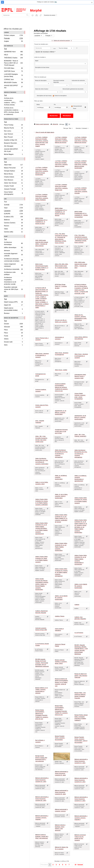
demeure (13, 251)
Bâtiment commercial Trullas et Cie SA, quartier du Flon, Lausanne (80, 838)
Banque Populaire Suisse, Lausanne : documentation (60, 738)
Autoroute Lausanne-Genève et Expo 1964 (41, 629)
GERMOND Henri (13, 52)
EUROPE (13, 214)
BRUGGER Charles (13, 83)
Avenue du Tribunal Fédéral (60, 645)
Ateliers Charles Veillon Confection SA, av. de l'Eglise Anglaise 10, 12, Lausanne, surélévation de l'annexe (61, 518)
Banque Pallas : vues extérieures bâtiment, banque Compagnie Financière (80, 695)
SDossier (13, 327)
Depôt (6, 296)
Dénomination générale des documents (73, 89)
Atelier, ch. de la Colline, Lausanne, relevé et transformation (61, 496)
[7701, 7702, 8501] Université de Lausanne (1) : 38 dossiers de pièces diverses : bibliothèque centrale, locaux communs (61, 238)
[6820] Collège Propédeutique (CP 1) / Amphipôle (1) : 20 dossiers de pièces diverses (61, 212)
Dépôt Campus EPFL (13, 302)
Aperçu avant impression (42, 124)
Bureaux (13, 313)
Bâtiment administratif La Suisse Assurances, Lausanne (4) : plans (81, 780)
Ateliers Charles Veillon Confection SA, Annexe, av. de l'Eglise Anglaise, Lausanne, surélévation (42, 502)
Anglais (13, 41)
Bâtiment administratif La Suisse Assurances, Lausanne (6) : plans (42, 799)
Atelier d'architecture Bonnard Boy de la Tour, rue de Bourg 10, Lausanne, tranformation (42, 461)
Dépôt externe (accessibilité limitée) (13, 309)
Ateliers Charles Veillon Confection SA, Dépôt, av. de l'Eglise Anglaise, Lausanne (42, 559)
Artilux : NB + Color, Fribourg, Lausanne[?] (80, 435)
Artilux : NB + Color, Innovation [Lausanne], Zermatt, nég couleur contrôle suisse (41, 439)
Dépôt (37, 61)
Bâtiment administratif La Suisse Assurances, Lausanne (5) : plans (61, 792)
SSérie (13, 339)
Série (13, 345)
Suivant (80, 865)
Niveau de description (11, 318)
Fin (55, 105)
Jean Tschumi (13, 134)
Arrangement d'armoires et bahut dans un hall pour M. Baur (61, 431)
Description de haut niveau (42, 67)
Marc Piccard (13, 137)
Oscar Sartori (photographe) (13, 193)
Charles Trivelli (13, 186)
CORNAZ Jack (13, 80)
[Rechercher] (14, 15)
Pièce (13, 330)
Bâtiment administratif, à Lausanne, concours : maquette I (42, 818)
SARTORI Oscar (13, 71)
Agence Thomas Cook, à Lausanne (42, 339)
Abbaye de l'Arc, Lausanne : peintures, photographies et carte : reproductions (81, 318)
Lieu (5, 199)
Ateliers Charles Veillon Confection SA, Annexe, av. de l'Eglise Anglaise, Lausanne (81, 500)
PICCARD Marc (13, 68)
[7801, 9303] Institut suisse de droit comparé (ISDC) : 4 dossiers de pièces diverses (42, 243)
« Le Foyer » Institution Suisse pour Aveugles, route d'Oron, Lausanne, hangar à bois (61, 187)
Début (38, 105)
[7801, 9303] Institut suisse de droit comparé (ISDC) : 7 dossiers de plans (81, 265)
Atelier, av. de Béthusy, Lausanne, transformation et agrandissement (81, 478)
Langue (6, 32)
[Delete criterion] (77, 48)
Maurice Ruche (13, 128)
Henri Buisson (13, 180)
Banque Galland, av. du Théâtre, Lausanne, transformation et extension (42, 690)
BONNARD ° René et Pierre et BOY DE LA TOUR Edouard (13, 63)
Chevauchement (78, 106)
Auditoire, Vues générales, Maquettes (80, 618)
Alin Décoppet (13, 146)
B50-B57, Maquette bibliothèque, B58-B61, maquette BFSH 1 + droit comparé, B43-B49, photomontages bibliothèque (81, 649)
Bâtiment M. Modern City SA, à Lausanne (61, 848)
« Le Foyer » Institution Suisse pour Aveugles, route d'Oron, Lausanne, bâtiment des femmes (61, 140)
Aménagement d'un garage (40, 375)
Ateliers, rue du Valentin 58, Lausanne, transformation (81, 586)
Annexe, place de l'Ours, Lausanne (42, 406)
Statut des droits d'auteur (42, 89)
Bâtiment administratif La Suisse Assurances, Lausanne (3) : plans (42, 780)
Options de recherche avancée (62, 40)
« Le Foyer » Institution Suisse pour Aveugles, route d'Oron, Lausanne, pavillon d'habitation (42, 197)
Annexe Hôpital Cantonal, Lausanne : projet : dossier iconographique (80, 396)
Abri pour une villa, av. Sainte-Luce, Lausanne (61, 321)
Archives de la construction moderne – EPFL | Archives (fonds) (13, 101)
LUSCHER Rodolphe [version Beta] (13, 75)
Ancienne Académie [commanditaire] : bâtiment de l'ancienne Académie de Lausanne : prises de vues (62, 387)
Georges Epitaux (13, 171)
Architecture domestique (13, 243)
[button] (37, 15)
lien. (56, 2)
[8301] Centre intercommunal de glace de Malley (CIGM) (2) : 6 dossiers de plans (42, 267)
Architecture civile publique (13, 273)
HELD (13, 55)
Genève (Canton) (13, 223)
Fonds (13, 336)
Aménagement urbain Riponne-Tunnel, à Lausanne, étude (80, 376)
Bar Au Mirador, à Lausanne (40, 741)
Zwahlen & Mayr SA (13, 140)
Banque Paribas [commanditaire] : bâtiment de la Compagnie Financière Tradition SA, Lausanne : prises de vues (42, 714)
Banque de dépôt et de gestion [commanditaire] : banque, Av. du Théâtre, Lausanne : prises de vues (62, 682)
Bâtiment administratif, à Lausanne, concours (61, 810)
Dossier (13, 324)
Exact (75, 108)
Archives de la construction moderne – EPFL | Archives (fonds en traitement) (13, 111)
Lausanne (13, 211)
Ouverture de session (50, 15)
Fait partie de (8, 46)
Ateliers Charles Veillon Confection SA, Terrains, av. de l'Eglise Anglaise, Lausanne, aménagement (61, 572)
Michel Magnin (13, 155)
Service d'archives (10, 92)
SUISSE (13, 205)
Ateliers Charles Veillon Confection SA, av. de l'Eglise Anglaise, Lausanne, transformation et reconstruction (81, 560)
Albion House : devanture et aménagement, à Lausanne (42, 355)
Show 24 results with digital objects (44, 132)
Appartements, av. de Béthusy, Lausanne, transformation (61, 412)
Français (13, 39)
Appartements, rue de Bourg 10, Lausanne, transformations (80, 417)
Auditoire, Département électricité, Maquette (41, 612)
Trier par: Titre (67, 128)
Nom (5, 159)
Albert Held (13, 165)
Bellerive (13, 220)
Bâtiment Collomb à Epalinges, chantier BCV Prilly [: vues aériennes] (42, 836)
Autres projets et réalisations (59, 630)
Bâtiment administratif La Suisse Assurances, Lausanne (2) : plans (61, 773)
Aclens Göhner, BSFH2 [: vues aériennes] (81, 338)
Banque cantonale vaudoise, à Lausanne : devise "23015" (61, 662)
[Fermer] (92, 3)
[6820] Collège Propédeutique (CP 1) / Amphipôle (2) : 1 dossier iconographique (81, 214)
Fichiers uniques (13, 36)
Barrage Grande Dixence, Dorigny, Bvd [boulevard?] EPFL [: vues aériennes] (41, 758)
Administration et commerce (59, 338)
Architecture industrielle (13, 270)
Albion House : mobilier (61, 370)
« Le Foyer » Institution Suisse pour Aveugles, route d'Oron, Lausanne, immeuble (81, 191)
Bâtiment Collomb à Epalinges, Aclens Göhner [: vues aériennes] (60, 828)
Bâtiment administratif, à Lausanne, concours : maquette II (81, 818)
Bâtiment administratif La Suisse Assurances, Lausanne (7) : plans (81, 799)
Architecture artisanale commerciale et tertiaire (13, 260)
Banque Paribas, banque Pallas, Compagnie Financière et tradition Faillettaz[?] (81, 718)
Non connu (13, 131)
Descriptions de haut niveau (44, 96)
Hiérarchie (54, 124)
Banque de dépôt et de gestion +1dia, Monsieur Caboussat (81, 676)
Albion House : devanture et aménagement (62, 354)
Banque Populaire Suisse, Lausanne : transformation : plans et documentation (81, 740)
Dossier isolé (13, 342)
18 (75, 865)
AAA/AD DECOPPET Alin (13, 87)
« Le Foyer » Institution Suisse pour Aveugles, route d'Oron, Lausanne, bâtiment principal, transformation (81, 164)
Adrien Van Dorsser (13, 183)
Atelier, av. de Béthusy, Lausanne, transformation (61, 477)
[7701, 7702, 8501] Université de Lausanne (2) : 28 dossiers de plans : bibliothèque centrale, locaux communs (81, 239)
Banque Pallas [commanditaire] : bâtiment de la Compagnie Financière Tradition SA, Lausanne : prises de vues (61, 710)
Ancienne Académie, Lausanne (41, 390)
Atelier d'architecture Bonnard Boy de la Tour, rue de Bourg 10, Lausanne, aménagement (61, 454)
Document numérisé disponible (59, 81)
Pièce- (13, 333)
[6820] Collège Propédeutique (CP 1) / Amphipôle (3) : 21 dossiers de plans (41, 221)
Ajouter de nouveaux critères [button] (45, 52)
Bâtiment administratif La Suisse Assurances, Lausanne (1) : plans (81, 761)
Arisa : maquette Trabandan (40, 422)
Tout (5, 49)
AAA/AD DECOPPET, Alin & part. (13, 150)
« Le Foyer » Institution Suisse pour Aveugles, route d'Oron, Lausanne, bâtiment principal (61, 164)
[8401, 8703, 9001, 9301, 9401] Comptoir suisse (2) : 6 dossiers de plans (62, 266)
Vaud (13, 208)
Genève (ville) (13, 232)
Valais (13, 229)
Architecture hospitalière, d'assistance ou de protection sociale (13, 281)
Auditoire (77, 605)
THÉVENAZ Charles (13, 58)
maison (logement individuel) (13, 265)
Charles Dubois (13, 177)
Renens (13, 226)
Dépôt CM (13, 305)
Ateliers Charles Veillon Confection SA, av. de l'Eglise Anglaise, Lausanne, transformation (61, 547)
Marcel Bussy (13, 174)
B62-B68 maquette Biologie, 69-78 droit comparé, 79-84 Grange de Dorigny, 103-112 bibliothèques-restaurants (42, 663)
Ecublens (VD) (13, 217)
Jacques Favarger (13, 189)
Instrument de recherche (78, 80)
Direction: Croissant (82, 128)
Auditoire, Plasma (60, 616)
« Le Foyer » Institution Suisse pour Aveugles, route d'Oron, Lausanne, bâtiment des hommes (81, 140)
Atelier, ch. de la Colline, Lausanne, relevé (42, 483)
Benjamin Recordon (13, 143)
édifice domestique (13, 248)
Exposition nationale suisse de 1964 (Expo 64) (13, 289)
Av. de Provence (79, 633)
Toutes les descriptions (61, 96)
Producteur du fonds (11, 119)
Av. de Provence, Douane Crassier (42, 645)
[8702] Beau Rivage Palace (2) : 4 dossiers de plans (61, 286)
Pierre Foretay (13, 125)
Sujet (6, 236)
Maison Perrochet (13, 168)
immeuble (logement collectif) (13, 255)
